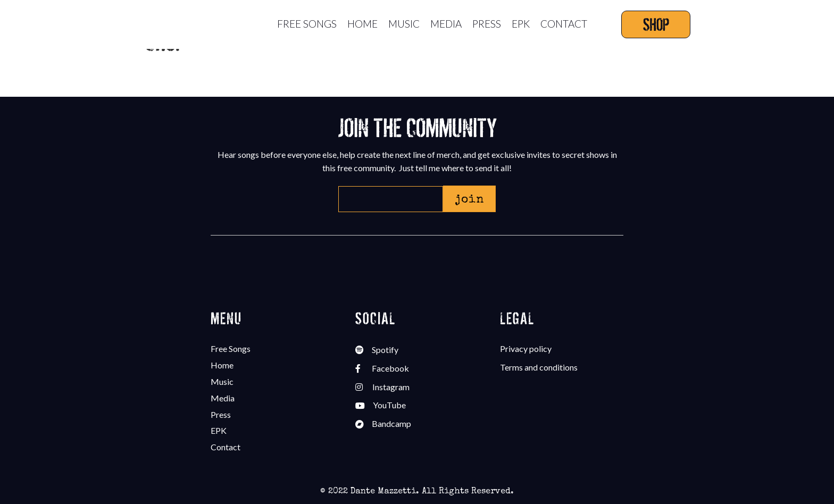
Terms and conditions (539, 367)
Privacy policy (526, 348)
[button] (469, 199)
